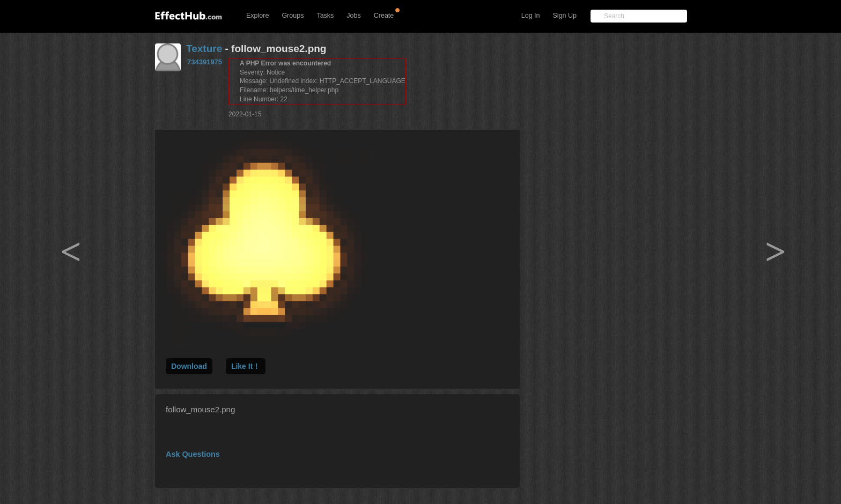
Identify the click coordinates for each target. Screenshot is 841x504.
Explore (257, 16)
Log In (531, 16)
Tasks (325, 16)
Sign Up (565, 16)
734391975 (205, 62)
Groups (293, 16)
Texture (204, 49)
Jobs (353, 16)
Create (384, 16)
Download (189, 366)
